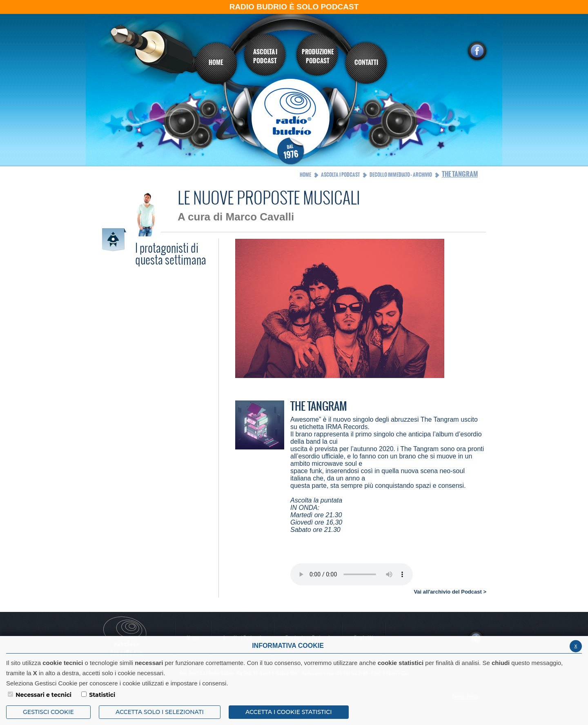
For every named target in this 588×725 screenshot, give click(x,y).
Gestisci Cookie (48, 712)
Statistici (102, 695)
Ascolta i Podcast (340, 175)
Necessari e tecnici (43, 695)
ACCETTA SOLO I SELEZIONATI (160, 712)
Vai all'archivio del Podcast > (450, 592)
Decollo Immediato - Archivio (401, 175)
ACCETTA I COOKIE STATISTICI (289, 712)
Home (305, 175)
